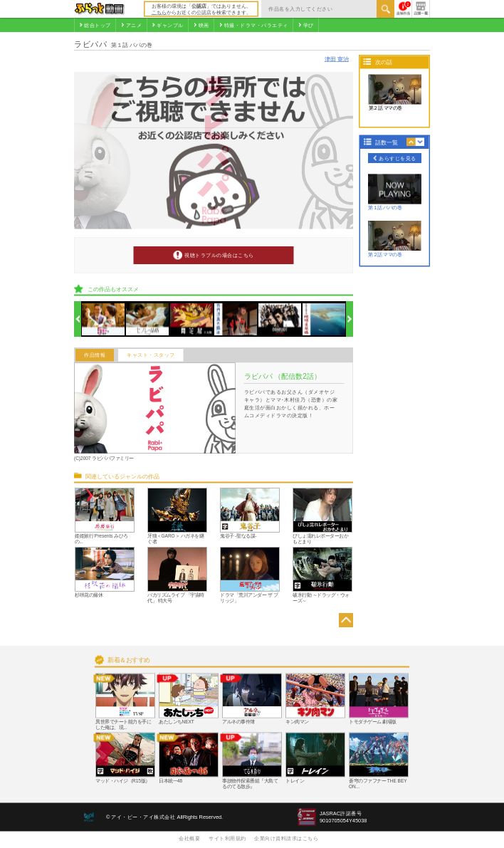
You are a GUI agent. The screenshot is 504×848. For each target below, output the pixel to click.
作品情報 (95, 355)
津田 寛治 (337, 59)
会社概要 (189, 838)
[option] (104, 319)
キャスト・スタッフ (151, 355)
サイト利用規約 (227, 838)
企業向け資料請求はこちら (286, 838)
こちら (159, 12)
